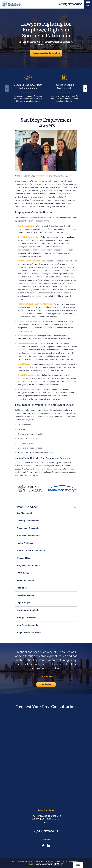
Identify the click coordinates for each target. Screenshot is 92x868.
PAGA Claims (23, 573)
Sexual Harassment (26, 595)
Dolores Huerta (42, 176)
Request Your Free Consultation (46, 53)
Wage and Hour (24, 558)
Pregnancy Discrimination (28, 565)
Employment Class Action (28, 528)
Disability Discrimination (28, 521)
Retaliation (22, 588)
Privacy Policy (61, 861)
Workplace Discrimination (28, 536)
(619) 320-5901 (71, 4)
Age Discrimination (25, 513)
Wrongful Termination (27, 618)
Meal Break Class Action (28, 625)
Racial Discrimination (26, 580)
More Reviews (46, 684)
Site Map (49, 861)
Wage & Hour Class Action (29, 633)
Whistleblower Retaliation (28, 610)
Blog (31, 864)
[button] (85, 88)
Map (46, 822)
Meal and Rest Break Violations (31, 550)
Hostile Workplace (25, 543)
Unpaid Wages (23, 603)
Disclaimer (73, 861)
